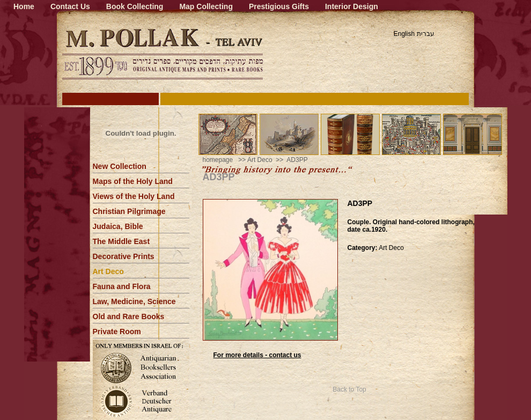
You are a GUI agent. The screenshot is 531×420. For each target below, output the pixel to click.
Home (24, 6)
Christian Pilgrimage (129, 211)
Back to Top (349, 389)
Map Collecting (206, 6)
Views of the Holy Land (134, 196)
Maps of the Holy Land (133, 181)
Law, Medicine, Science (134, 301)
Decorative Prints (124, 256)
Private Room (117, 331)
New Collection (120, 166)
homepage (218, 160)
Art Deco (108, 271)
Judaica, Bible (118, 226)
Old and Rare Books (129, 316)
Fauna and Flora (122, 286)
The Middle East (121, 241)
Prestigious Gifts (279, 6)
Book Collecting (135, 6)
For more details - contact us (257, 355)
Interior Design (352, 6)
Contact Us (70, 6)
